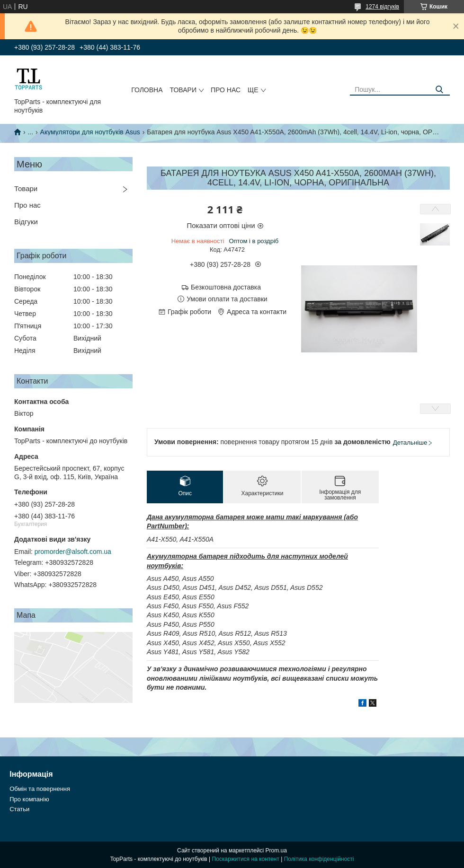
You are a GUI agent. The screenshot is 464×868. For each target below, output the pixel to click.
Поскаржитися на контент (246, 859)
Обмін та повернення (40, 789)
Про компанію (29, 799)
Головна (147, 90)
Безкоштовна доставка (226, 287)
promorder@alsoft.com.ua (73, 552)
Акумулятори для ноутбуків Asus (90, 132)
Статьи (19, 809)
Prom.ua (276, 850)
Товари (183, 90)
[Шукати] (439, 90)
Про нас (226, 90)
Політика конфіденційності (319, 859)
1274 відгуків (382, 7)
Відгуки (26, 222)
